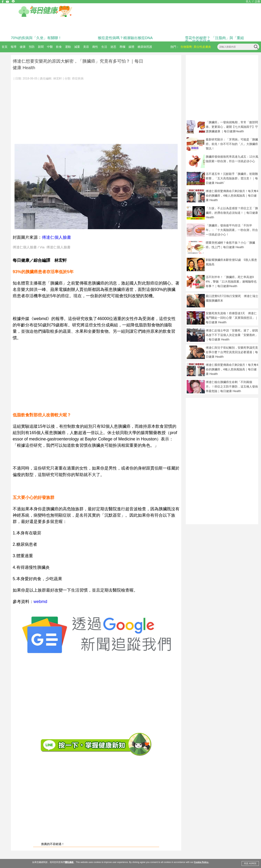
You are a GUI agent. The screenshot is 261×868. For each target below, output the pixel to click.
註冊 (258, 1)
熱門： (175, 47)
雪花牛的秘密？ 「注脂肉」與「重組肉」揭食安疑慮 (214, 40)
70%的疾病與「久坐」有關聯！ (36, 38)
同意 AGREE (250, 863)
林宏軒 (58, 78)
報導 (14, 47)
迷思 (113, 47)
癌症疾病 (78, 78)
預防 (32, 47)
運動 (68, 47)
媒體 (131, 47)
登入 (248, 1)
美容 (86, 47)
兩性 (95, 47)
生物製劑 (186, 47)
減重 (77, 47)
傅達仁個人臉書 (56, 237)
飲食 (59, 47)
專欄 (122, 47)
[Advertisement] (96, 110)
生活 (104, 47)
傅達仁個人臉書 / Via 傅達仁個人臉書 (42, 247)
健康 (23, 47)
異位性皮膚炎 (202, 47)
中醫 (50, 47)
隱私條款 (69, 862)
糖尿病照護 (145, 47)
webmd (40, 602)
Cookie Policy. (201, 862)
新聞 (41, 47)
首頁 (5, 47)
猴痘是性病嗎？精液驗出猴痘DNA (125, 38)
